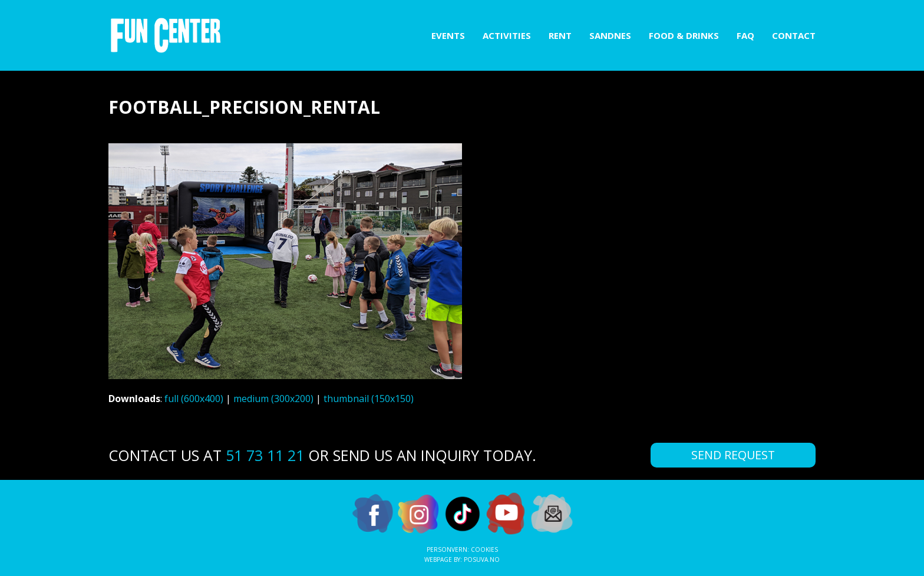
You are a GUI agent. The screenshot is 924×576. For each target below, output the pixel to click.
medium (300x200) (273, 399)
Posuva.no (482, 559)
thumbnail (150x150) (369, 399)
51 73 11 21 (265, 455)
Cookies (484, 549)
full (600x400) (194, 399)
